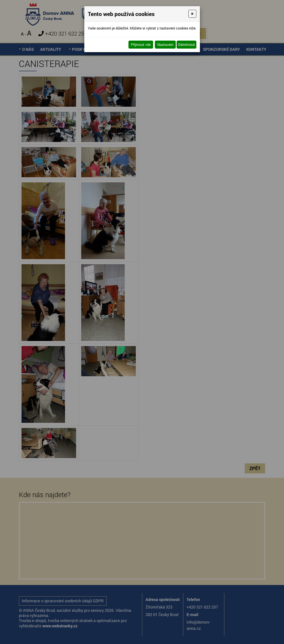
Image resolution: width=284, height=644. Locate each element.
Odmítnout (186, 44)
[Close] (192, 14)
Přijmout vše (141, 44)
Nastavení (165, 44)
